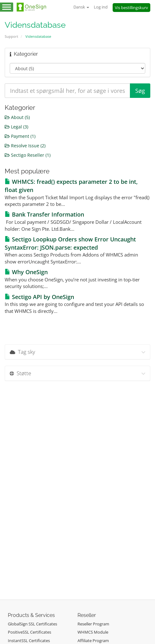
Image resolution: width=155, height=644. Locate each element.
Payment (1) (20, 136)
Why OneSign (26, 272)
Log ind (101, 7)
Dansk (81, 7)
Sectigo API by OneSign (39, 297)
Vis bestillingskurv (131, 8)
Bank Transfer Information (44, 214)
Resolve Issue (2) (25, 146)
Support (11, 36)
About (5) (17, 117)
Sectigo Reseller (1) (28, 155)
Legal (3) (16, 127)
